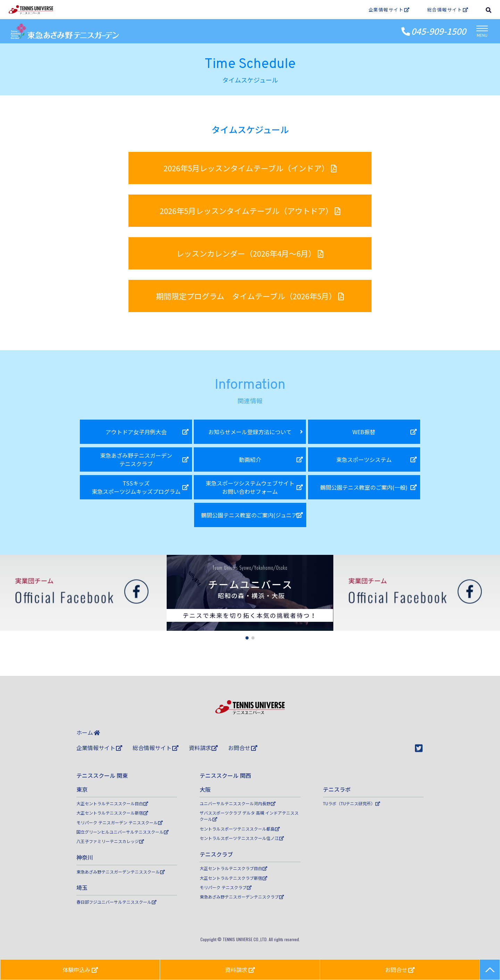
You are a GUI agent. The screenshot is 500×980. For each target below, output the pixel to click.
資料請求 (203, 748)
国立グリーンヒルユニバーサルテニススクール (123, 832)
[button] (247, 638)
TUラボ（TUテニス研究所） (352, 803)
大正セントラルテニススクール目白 (112, 803)
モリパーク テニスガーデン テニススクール (120, 822)
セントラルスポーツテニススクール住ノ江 (242, 838)
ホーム (88, 732)
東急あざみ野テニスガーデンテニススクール (121, 872)
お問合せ (243, 748)
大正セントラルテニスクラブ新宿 (234, 878)
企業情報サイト (389, 10)
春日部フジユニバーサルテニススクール (116, 902)
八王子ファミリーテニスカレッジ (110, 841)
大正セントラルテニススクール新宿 (112, 813)
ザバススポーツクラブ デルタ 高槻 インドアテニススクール (249, 816)
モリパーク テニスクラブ (226, 887)
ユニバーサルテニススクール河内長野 (238, 803)
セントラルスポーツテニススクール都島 (240, 829)
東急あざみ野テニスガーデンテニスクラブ (242, 897)
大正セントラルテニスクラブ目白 (234, 868)
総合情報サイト (448, 10)
